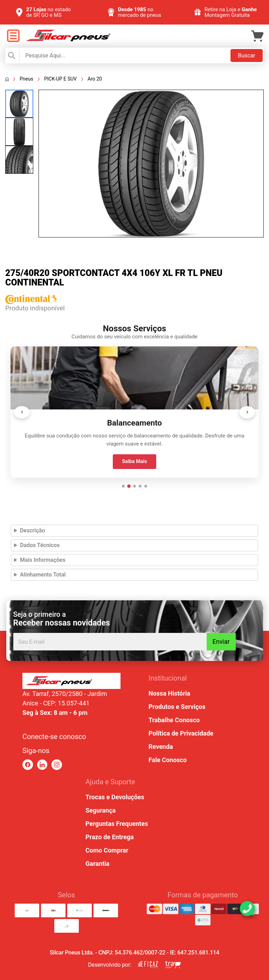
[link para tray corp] (173, 965)
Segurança (101, 810)
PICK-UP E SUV (60, 79)
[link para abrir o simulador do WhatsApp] (247, 909)
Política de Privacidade (181, 733)
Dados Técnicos (40, 545)
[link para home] (68, 39)
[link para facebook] (28, 765)
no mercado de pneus (140, 12)
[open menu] (13, 36)
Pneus (26, 79)
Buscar (247, 56)
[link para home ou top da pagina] (71, 681)
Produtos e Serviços (177, 707)
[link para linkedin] (42, 765)
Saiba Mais (134, 461)
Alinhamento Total (43, 575)
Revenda (161, 747)
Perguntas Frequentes (117, 824)
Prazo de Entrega (110, 837)
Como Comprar (107, 850)
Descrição (33, 530)
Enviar (221, 641)
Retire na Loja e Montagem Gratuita (231, 12)
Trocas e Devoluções (115, 797)
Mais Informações (43, 560)
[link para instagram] (57, 765)
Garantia (97, 864)
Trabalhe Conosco (174, 720)
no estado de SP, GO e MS (49, 12)
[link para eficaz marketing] (148, 965)
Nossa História (169, 693)
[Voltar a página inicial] (7, 79)
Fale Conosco (168, 760)
